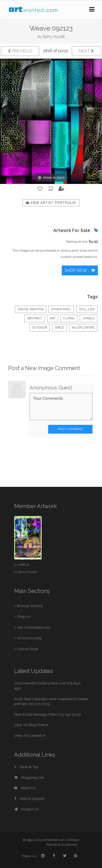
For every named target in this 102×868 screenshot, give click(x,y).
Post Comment (70, 429)
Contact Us (26, 809)
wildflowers (83, 328)
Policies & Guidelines (62, 845)
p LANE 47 (22, 565)
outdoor (40, 328)
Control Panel (28, 649)
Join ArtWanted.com (33, 627)
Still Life (87, 309)
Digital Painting (31, 309)
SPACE (59, 328)
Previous (20, 51)
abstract (35, 318)
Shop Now (80, 270)
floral (69, 318)
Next (86, 51)
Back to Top (26, 767)
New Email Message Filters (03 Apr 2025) (48, 715)
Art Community (29, 638)
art (53, 318)
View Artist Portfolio (51, 203)
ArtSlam (74, 840)
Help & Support (29, 799)
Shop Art (24, 617)
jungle (89, 318)
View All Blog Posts (31, 725)
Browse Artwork (30, 606)
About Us (25, 788)
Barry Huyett (54, 37)
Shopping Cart (29, 778)
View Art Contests (30, 736)
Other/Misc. (61, 309)
